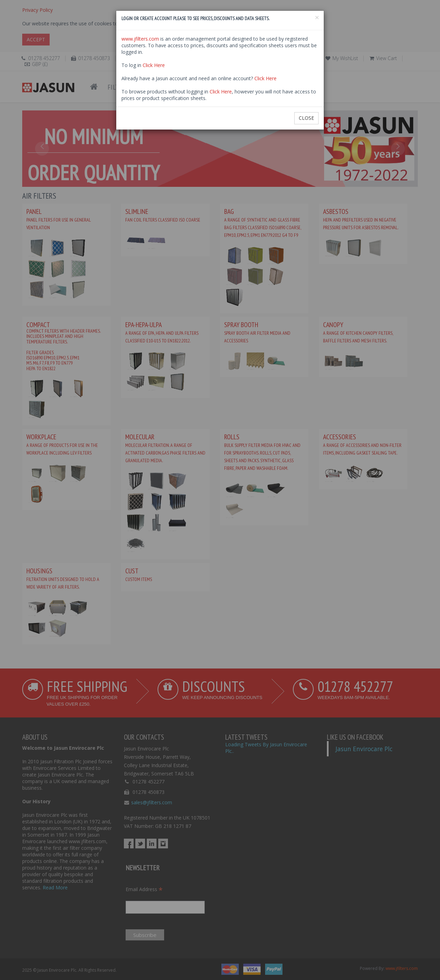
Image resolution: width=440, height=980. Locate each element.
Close (306, 118)
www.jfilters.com (140, 39)
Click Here (154, 65)
